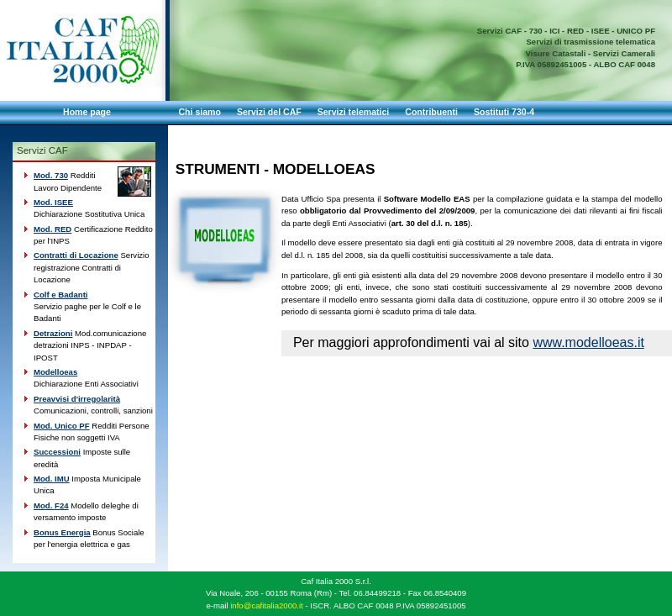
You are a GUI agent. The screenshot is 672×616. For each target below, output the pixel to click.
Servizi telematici (354, 112)
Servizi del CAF (269, 112)
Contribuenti (431, 112)
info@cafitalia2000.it (267, 605)
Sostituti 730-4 (504, 112)
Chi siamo (200, 112)
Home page (87, 112)
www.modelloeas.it (588, 342)
